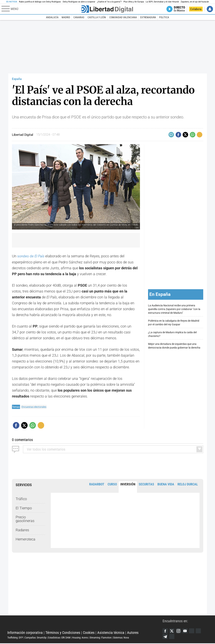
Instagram (179, 631)
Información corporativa (25, 633)
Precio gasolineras (25, 519)
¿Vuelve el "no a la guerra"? (109, 2)
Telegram (165, 637)
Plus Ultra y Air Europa (134, 2)
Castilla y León (97, 17)
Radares (22, 530)
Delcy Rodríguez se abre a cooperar (79, 2)
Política (164, 17)
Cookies (89, 633)
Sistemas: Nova (121, 638)
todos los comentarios (46, 449)
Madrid (66, 17)
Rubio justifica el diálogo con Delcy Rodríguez (40, 2)
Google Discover (193, 631)
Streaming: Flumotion (101, 638)
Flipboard (200, 631)
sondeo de (31, 256)
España (17, 79)
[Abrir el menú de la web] (41, 9)
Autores (133, 633)
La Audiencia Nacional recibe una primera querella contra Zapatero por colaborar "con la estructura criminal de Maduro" (174, 309)
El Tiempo (24, 508)
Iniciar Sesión (210, 9)
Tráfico (21, 499)
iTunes (172, 637)
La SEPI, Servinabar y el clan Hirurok (162, 2)
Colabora (196, 9)
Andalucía (52, 17)
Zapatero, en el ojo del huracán (195, 2)
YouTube (186, 631)
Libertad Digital (85, 624)
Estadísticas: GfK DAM (59, 638)
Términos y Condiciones (63, 633)
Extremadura (148, 17)
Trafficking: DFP (15, 638)
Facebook (165, 631)
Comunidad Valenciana (123, 17)
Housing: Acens (80, 638)
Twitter (172, 631)
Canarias (79, 17)
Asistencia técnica (111, 633)
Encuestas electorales (34, 407)
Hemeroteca (25, 539)
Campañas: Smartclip (35, 638)
